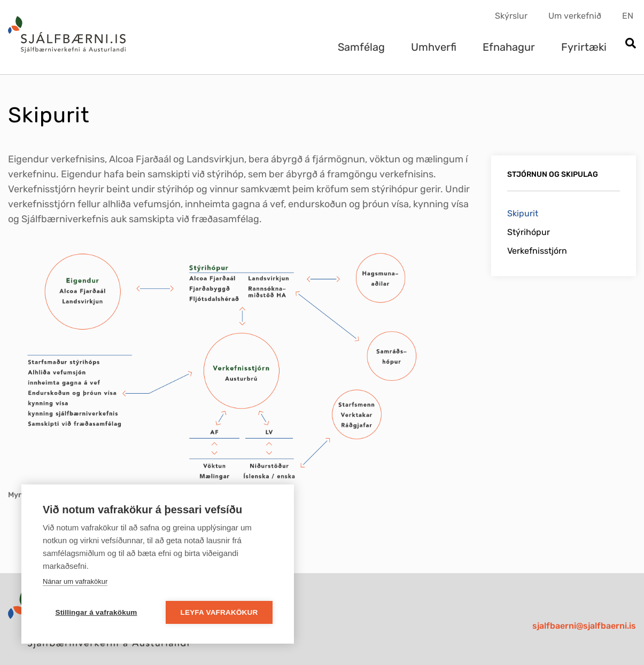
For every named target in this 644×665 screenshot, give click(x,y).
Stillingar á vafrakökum (96, 612)
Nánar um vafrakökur (75, 581)
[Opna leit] (630, 44)
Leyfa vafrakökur (219, 612)
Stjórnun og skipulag (553, 174)
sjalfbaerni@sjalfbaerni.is (584, 626)
